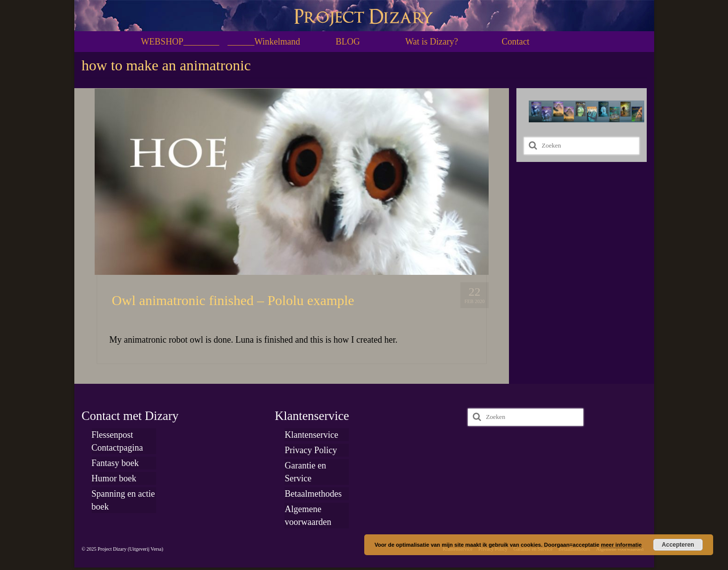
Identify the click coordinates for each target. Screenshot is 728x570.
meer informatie (621, 545)
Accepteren (678, 545)
